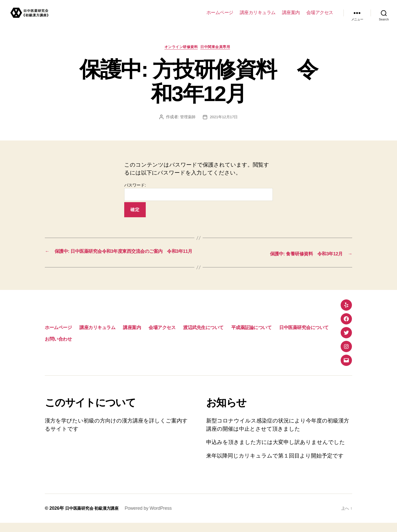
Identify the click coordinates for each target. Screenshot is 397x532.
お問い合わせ (200, 348)
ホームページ (220, 13)
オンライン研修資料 (180, 48)
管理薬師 (187, 118)
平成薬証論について (72, 348)
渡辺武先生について (250, 336)
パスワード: (198, 194)
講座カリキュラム (258, 13)
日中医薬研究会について (141, 348)
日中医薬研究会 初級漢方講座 (95, 517)
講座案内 (291, 13)
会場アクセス (320, 13)
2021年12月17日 (224, 118)
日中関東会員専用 (219, 48)
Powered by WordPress (155, 517)
